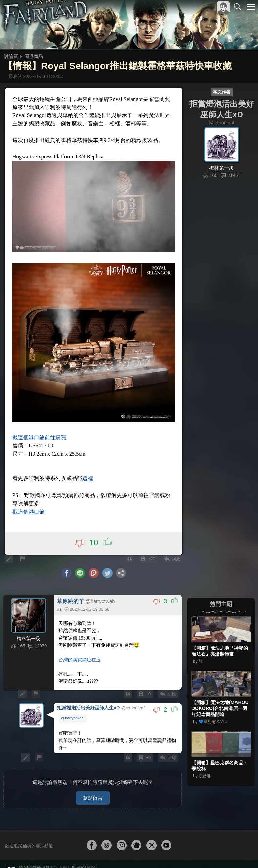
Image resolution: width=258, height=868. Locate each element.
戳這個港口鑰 (30, 506)
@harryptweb (73, 712)
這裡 (89, 474)
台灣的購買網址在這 (80, 654)
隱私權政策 (216, 864)
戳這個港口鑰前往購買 (40, 433)
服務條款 (192, 864)
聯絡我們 (240, 864)
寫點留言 (93, 789)
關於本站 (170, 864)
